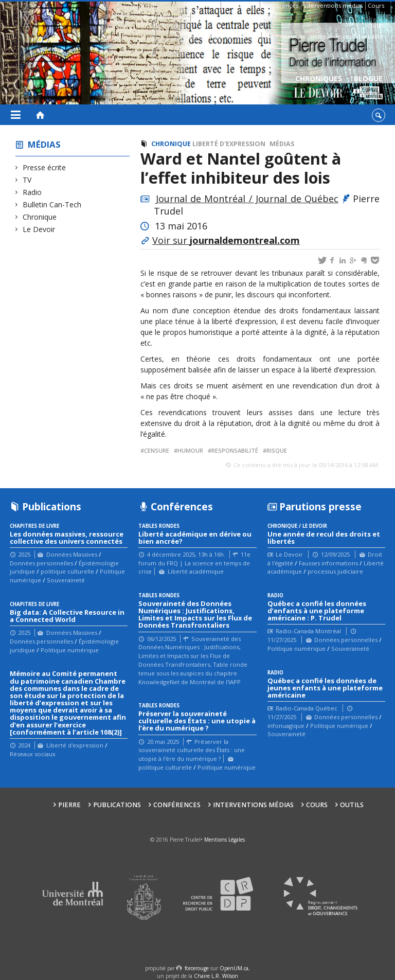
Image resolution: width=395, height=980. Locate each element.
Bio (149, 17)
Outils (376, 25)
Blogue (368, 88)
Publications (240, 5)
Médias (44, 144)
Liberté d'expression (229, 144)
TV (27, 180)
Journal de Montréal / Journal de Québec (247, 199)
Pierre (209, 5)
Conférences (280, 5)
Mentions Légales (225, 840)
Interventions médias (333, 5)
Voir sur (226, 240)
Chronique (40, 217)
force (197, 968)
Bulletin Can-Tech (52, 204)
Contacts (205, 17)
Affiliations (173, 17)
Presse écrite (44, 167)
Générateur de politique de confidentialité (324, 36)
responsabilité (235, 450)
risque (277, 450)
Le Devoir (39, 229)
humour (190, 450)
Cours (376, 5)
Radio (32, 192)
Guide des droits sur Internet (218, 36)
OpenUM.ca (234, 968)
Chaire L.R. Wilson (216, 976)
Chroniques (319, 88)
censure (157, 450)
